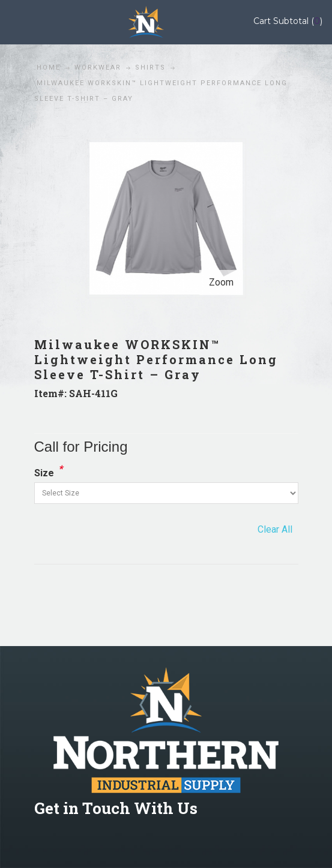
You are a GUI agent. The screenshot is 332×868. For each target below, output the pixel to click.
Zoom (221, 282)
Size (44, 473)
